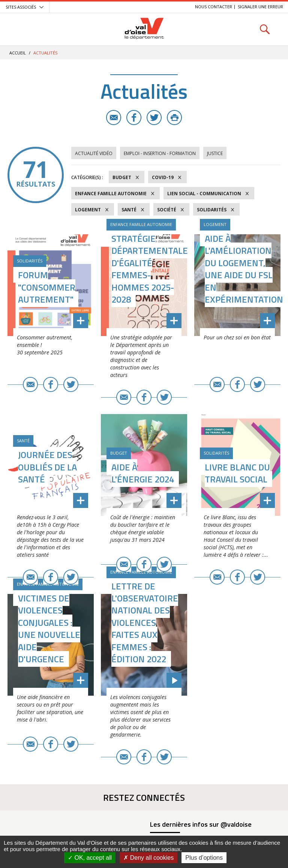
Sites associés (21, 7)
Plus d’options (204, 858)
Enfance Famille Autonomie (111, 194)
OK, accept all (90, 858)
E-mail (114, 118)
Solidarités (212, 210)
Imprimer (174, 118)
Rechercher (265, 29)
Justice (215, 153)
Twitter (154, 118)
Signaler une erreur (260, 7)
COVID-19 (163, 177)
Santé (129, 210)
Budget (122, 177)
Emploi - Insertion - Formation (160, 153)
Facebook (134, 118)
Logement (88, 210)
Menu (23, 29)
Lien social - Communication (204, 194)
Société (167, 210)
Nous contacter (214, 7)
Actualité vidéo (94, 153)
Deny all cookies (148, 858)
